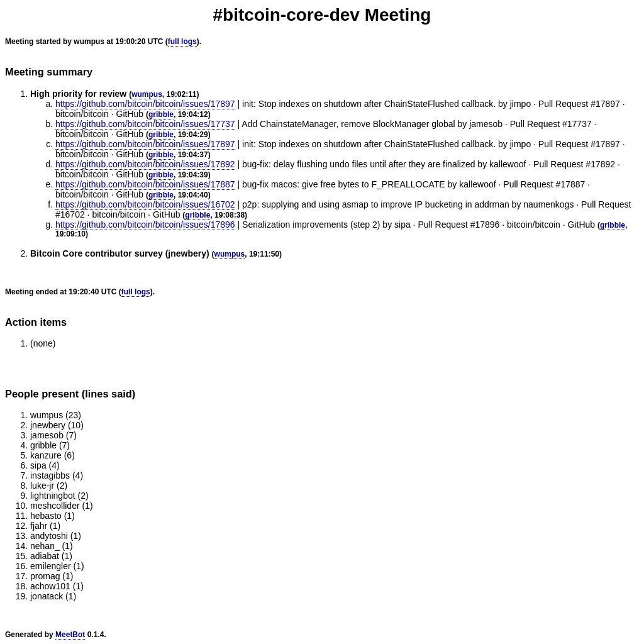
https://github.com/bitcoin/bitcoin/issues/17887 (145, 184)
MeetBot (70, 635)
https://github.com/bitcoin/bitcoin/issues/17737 (145, 124)
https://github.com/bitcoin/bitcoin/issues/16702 (145, 204)
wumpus (147, 94)
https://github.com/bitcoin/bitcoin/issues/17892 (145, 164)
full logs (182, 42)
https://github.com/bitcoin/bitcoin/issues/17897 (145, 104)
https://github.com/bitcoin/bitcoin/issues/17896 (145, 225)
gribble (161, 114)
